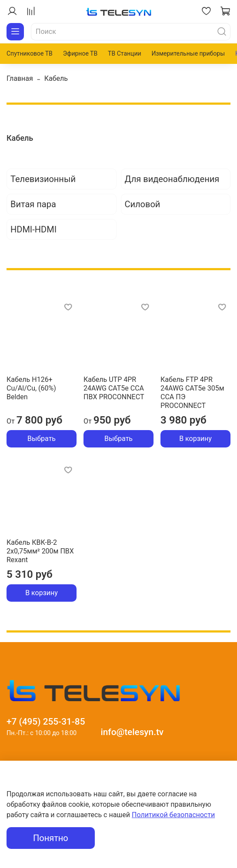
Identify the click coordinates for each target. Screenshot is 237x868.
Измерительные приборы (188, 53)
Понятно (51, 838)
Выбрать (42, 439)
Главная (20, 78)
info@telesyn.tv (132, 732)
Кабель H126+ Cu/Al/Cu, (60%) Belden (31, 388)
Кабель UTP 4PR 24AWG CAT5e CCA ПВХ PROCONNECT (114, 388)
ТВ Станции (124, 53)
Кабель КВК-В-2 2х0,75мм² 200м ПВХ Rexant (40, 551)
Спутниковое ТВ (30, 53)
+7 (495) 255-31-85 (46, 722)
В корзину (195, 439)
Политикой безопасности (173, 815)
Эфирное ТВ (80, 53)
